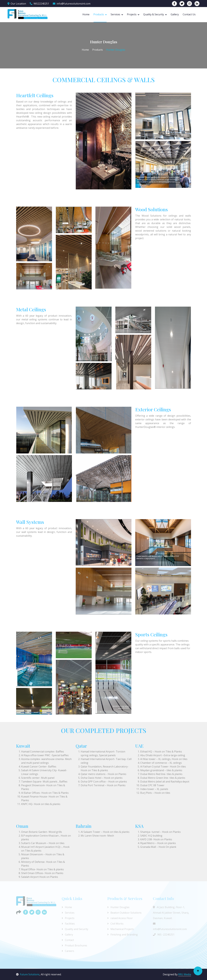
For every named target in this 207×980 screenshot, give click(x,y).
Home (86, 14)
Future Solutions (28, 974)
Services (115, 14)
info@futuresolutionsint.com (72, 4)
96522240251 (39, 4)
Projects (132, 14)
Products (99, 14)
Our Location (17, 4)
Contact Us (189, 14)
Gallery (175, 14)
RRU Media (185, 974)
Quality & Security (154, 14)
